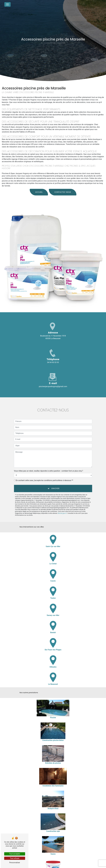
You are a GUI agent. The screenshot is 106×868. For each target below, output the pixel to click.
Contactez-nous (63, 189)
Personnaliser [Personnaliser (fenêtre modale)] (15, 863)
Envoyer (55, 485)
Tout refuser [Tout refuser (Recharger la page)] (15, 858)
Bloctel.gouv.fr (62, 510)
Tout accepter (15, 854)
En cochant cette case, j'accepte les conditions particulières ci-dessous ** (44, 477)
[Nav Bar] (7, 4)
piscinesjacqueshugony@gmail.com (53, 386)
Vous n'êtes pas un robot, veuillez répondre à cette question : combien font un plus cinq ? (48, 468)
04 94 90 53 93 (53, 362)
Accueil (39, 189)
